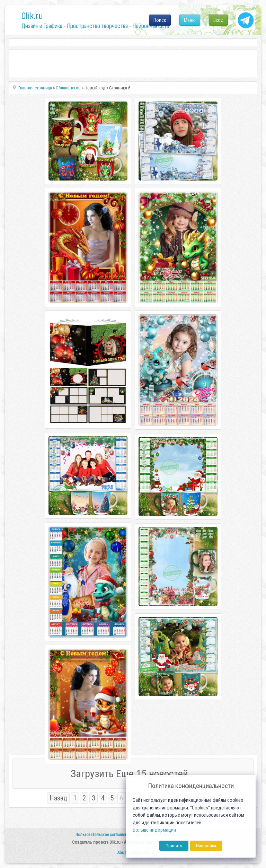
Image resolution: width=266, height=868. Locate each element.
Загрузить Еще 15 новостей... (133, 774)
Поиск (160, 20)
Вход (218, 20)
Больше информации (154, 830)
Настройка (206, 846)
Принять (174, 846)
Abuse (123, 853)
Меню (190, 20)
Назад (58, 798)
